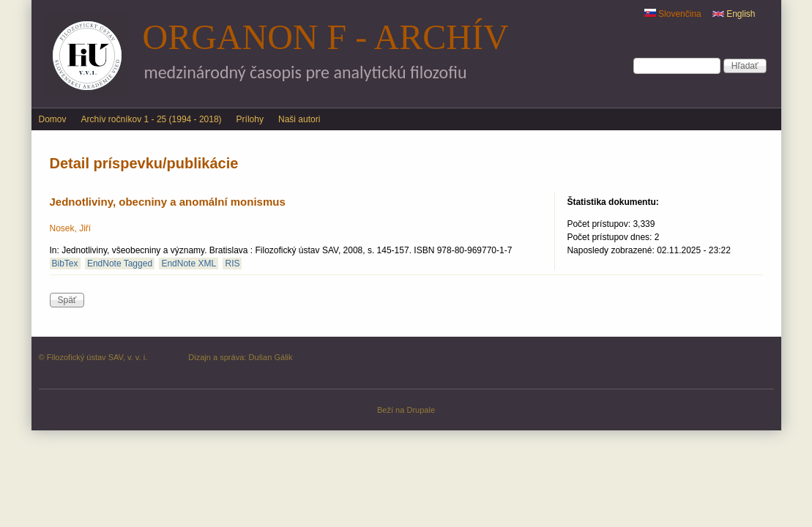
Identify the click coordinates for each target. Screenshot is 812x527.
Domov (53, 119)
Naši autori (299, 119)
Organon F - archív (326, 37)
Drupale (421, 410)
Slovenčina (673, 14)
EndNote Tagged (120, 263)
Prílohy (250, 119)
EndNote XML (189, 263)
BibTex (65, 263)
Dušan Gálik (270, 357)
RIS (232, 263)
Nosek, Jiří (71, 228)
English (734, 14)
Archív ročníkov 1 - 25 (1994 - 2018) (152, 119)
